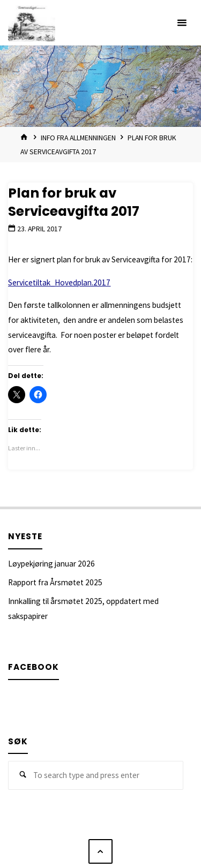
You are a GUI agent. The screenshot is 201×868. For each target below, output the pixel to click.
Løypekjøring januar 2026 (51, 564)
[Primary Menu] (182, 23)
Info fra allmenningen (78, 138)
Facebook (33, 667)
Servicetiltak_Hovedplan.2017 (59, 282)
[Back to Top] (101, 851)
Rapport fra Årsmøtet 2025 (55, 582)
